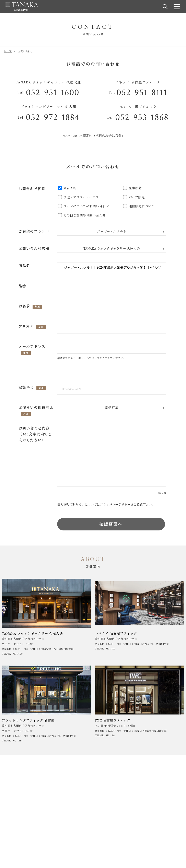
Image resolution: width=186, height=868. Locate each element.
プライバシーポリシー (115, 505)
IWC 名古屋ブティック (113, 720)
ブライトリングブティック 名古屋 (28, 720)
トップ (8, 51)
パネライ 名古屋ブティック (116, 634)
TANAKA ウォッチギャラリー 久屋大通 (32, 634)
